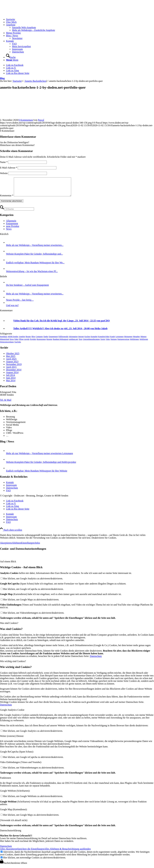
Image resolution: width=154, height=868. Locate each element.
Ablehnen (16, 546)
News (9, 232)
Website (4, 173)
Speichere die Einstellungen (31, 852)
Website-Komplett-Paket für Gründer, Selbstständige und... (34, 257)
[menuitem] (80, 19)
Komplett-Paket (104, 340)
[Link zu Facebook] (15, 65)
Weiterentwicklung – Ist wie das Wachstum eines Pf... (32, 275)
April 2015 (11, 371)
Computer (39, 340)
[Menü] (12, 60)
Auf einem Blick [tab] (8, 565)
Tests (81, 343)
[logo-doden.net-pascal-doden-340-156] (23, 14)
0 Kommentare (26, 120)
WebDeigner (134, 343)
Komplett (94, 340)
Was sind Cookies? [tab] (9, 627)
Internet (81, 340)
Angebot (22, 340)
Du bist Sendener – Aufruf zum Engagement (27, 289)
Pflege (21, 343)
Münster (143, 340)
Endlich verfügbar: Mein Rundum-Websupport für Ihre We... (35, 266)
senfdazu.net (73, 343)
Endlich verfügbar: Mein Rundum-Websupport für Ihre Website (37, 474)
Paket (16, 343)
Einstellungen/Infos (30, 546)
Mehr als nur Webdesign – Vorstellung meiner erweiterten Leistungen (39, 457)
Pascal (41, 120)
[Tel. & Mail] (6, 404)
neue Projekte (13, 230)
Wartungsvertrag (123, 343)
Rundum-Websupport (61, 343)
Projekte (33, 343)
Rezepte (49, 343)
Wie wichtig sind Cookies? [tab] (13, 665)
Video (108, 343)
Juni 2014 (11, 381)
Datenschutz (12, 491)
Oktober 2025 (13, 357)
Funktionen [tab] (5, 781)
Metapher (136, 340)
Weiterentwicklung (7, 346)
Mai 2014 (11, 384)
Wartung (114, 343)
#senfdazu (4, 340)
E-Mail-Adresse (9, 168)
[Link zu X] (11, 68)
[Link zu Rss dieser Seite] (18, 73)
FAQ (8, 494)
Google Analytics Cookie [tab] (12, 713)
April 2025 (11, 362)
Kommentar (7, 199)
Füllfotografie (63, 340)
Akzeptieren (6, 546)
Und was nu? (12, 309)
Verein (103, 343)
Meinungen (128, 340)
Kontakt (10, 486)
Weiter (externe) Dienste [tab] (12, 740)
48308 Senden (13, 340)
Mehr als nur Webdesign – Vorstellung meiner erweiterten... (35, 249)
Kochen (87, 340)
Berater (28, 340)
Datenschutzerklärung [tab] (11, 834)
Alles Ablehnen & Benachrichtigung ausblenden (67, 852)
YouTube (18, 346)
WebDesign (144, 343)
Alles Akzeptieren (9, 852)
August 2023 (12, 365)
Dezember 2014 (14, 373)
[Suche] (11, 57)
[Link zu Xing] (12, 70)
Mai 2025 (11, 360)
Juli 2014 (10, 379)
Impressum (11, 489)
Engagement (12, 227)
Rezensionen (41, 343)
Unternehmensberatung (91, 343)
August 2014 (12, 376)
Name (4, 162)
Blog (2, 78)
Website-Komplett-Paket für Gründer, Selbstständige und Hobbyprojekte (41, 466)
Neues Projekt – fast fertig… (20, 303)
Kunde (112, 340)
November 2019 (14, 368)
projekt (27, 343)
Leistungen (119, 340)
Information (73, 340)
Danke (46, 340)
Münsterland (5, 343)
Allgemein (11, 224)
